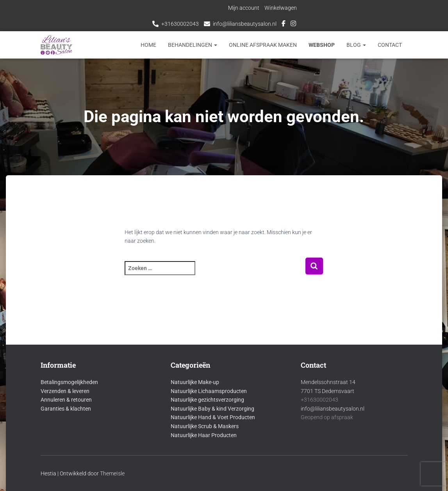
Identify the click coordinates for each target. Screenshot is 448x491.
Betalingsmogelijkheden (69, 382)
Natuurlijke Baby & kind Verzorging (212, 409)
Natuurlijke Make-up (195, 382)
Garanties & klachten (66, 409)
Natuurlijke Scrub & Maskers (205, 426)
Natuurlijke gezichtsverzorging (207, 400)
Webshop (322, 45)
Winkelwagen (281, 8)
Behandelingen (193, 45)
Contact (390, 45)
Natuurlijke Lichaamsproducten (209, 391)
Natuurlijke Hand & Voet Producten (213, 417)
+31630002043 (180, 24)
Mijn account (244, 8)
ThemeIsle (112, 473)
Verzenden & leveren (65, 391)
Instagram (293, 25)
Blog (356, 45)
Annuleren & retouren (66, 400)
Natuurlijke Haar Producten (204, 435)
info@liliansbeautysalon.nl (245, 24)
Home (148, 45)
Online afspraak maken (263, 45)
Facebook (284, 25)
